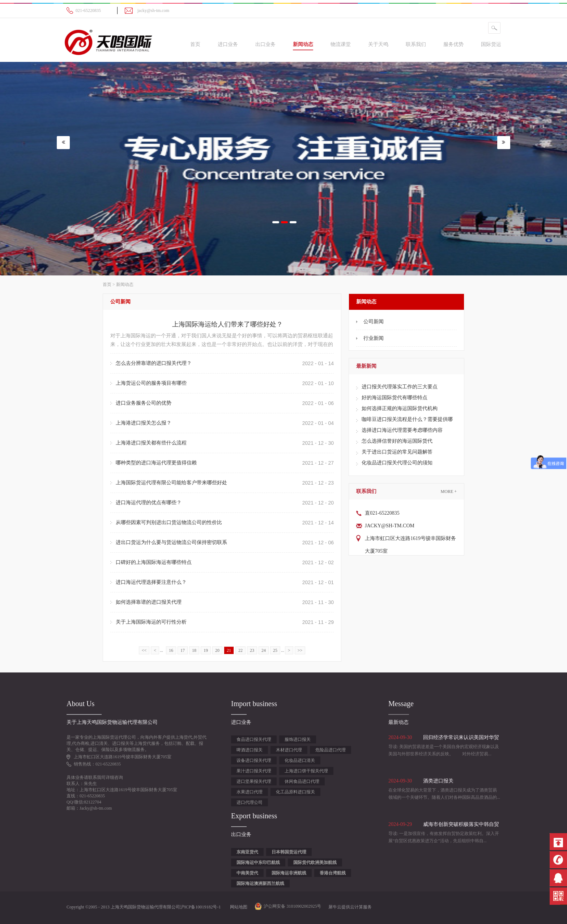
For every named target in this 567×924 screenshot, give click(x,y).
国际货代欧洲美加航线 (315, 862)
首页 (195, 44)
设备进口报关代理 (254, 760)
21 (229, 650)
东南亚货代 (247, 852)
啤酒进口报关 (250, 750)
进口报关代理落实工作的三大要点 (400, 387)
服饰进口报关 (298, 739)
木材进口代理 (289, 750)
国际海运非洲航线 (289, 873)
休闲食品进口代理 (302, 781)
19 (206, 650)
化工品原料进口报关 (295, 792)
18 (194, 650)
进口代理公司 (250, 802)
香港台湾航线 (333, 873)
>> (300, 650)
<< (144, 650)
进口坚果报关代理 (254, 781)
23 (252, 650)
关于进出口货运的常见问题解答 (397, 452)
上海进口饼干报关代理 (306, 771)
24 (264, 650)
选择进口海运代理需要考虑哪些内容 (402, 430)
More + (449, 491)
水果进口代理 (250, 792)
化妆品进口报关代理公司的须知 (397, 463)
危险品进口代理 (331, 750)
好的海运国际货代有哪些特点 (395, 398)
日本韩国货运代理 (289, 852)
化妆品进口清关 (300, 760)
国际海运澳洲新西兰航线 (260, 883)
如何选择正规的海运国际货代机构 (400, 408)
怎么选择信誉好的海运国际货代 (397, 441)
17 (183, 650)
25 (275, 650)
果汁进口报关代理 (254, 771)
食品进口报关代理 (254, 739)
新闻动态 (125, 284)
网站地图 (238, 907)
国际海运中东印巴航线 (258, 862)
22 (240, 650)
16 (171, 650)
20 (217, 650)
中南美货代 (247, 873)
